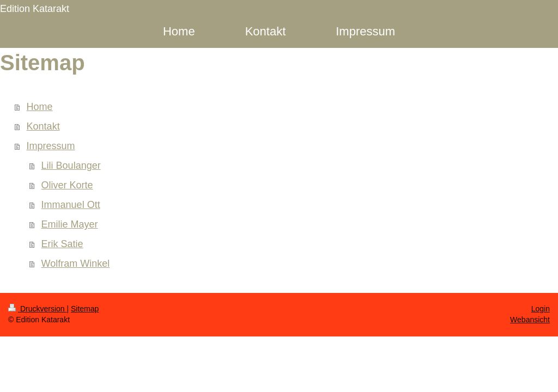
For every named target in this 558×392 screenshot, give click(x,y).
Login (541, 309)
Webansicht (530, 320)
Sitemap (85, 309)
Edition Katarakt (35, 9)
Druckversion (37, 309)
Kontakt (43, 126)
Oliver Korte (67, 185)
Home (40, 107)
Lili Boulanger (71, 166)
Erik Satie (62, 244)
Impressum (51, 146)
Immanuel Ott (71, 205)
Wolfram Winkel (76, 264)
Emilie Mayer (70, 224)
